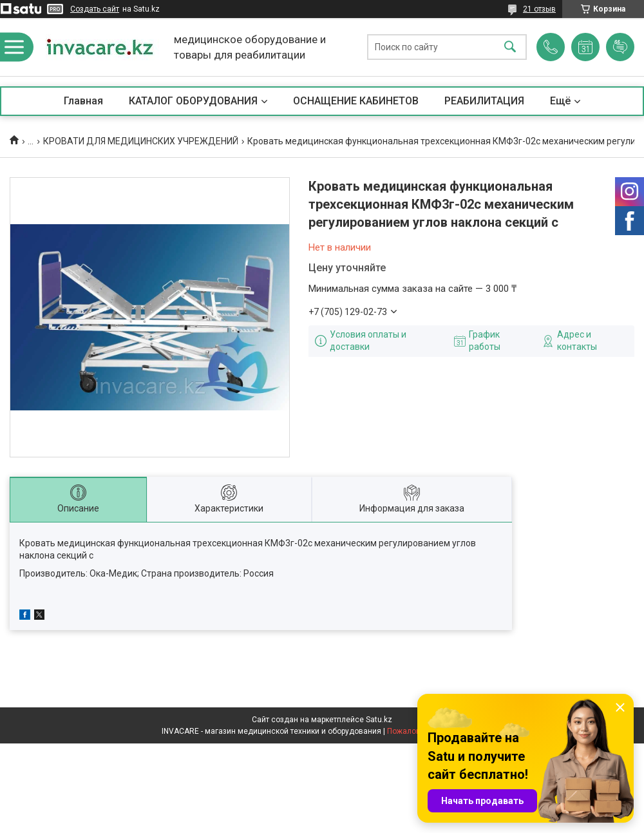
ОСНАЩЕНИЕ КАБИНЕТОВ (356, 101)
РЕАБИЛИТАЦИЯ (484, 101)
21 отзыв (539, 9)
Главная (83, 101)
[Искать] (510, 47)
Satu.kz (379, 720)
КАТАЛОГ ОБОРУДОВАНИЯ (193, 101)
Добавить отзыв (620, 47)
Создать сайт (95, 9)
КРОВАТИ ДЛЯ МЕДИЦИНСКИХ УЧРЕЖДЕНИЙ (141, 141)
